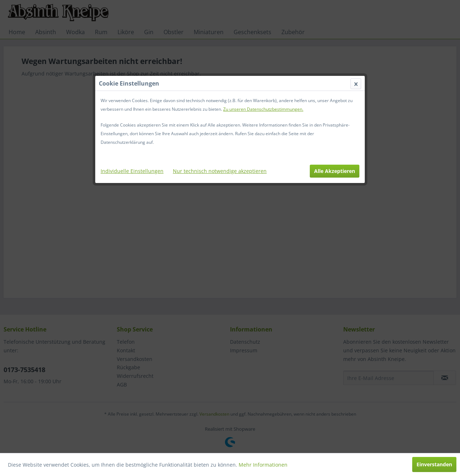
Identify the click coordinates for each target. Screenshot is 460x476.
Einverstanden (434, 464)
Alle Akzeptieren (335, 171)
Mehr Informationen (263, 465)
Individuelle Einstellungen (132, 171)
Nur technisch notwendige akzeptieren (220, 171)
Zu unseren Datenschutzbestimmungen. (263, 109)
